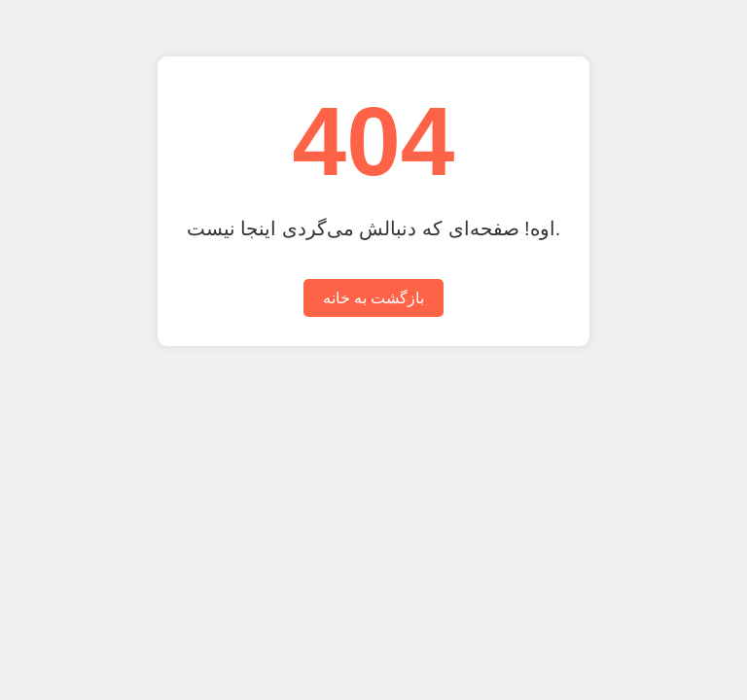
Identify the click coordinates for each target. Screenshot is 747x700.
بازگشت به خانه (374, 298)
